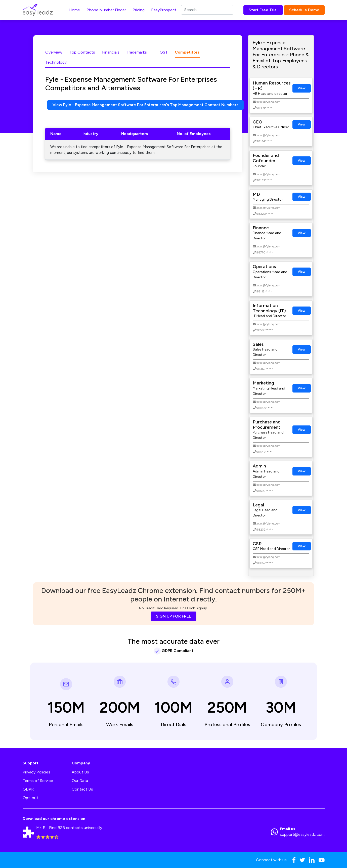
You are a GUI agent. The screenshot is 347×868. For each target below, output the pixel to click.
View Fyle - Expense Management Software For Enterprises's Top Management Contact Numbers (146, 105)
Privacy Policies (36, 772)
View (302, 88)
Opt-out (30, 798)
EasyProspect (164, 10)
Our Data (80, 781)
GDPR (28, 789)
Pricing (139, 10)
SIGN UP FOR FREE (173, 616)
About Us (80, 772)
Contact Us (82, 789)
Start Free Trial (263, 10)
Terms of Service (38, 781)
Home (74, 10)
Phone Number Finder (106, 10)
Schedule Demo (304, 10)
